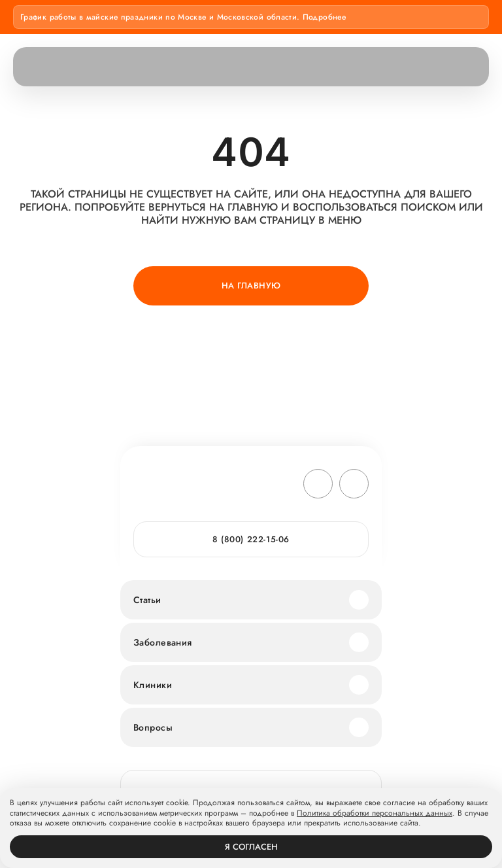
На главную (251, 286)
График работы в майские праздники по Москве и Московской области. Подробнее (183, 17)
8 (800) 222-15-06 (251, 539)
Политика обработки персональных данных (375, 814)
